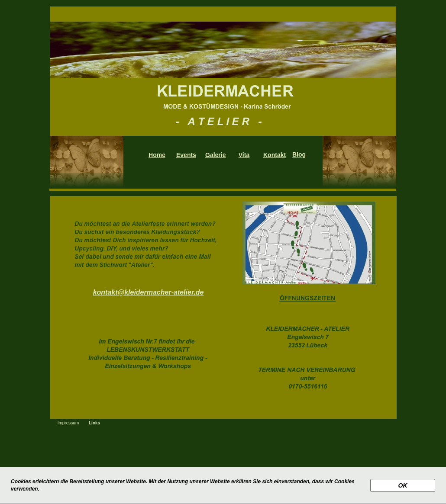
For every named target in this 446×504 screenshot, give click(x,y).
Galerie (215, 155)
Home (157, 155)
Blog (299, 154)
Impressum (68, 423)
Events (186, 155)
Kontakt (275, 155)
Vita (244, 155)
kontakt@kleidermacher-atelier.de (149, 292)
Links (94, 423)
